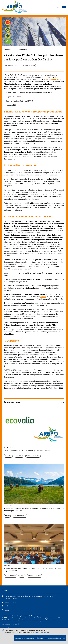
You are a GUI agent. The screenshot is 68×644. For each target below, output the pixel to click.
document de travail (54, 80)
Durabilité (8, 456)
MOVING (7, 516)
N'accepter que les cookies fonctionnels (51, 638)
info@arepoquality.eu (11, 606)
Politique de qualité (11, 66)
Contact (5, 590)
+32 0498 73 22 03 (10, 602)
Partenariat (19, 456)
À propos (5, 610)
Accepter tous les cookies (24, 638)
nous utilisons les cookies (40, 632)
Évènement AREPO (10, 576)
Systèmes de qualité (28, 66)
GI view (43, 297)
